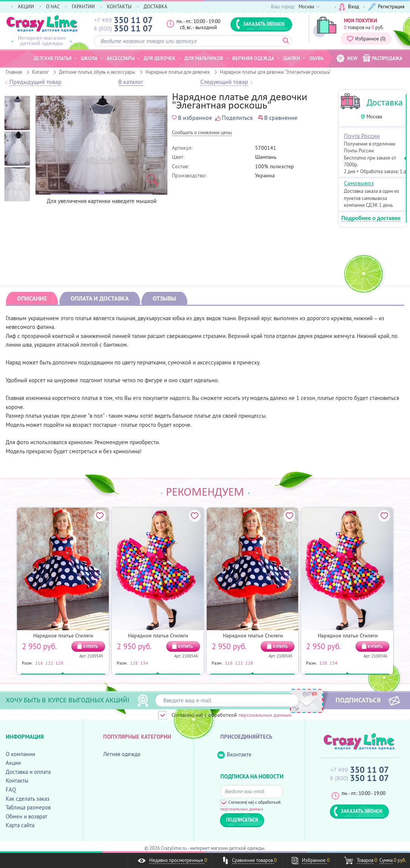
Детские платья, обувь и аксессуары (97, 72)
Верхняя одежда (253, 58)
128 (60, 663)
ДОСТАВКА (155, 6)
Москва (374, 117)
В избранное (192, 118)
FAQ (11, 790)
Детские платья (53, 58)
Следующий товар (224, 82)
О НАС (53, 6)
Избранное (366, 39)
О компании (20, 754)
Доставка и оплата (28, 772)
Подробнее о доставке (371, 218)
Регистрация (386, 7)
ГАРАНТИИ (83, 6)
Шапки (292, 58)
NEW (347, 58)
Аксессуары (121, 58)
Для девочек (159, 58)
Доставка (385, 102)
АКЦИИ (26, 6)
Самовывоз (359, 183)
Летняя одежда (122, 754)
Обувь (316, 58)
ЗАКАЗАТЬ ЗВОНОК (260, 24)
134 (144, 663)
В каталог (131, 82)
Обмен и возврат (26, 816)
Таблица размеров (28, 807)
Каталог (40, 72)
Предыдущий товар (36, 82)
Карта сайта (20, 825)
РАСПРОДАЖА (383, 58)
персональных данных (265, 715)
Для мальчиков (204, 58)
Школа (89, 58)
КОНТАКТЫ (119, 6)
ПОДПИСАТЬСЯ (358, 700)
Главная (14, 72)
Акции (13, 763)
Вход (349, 7)
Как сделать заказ (28, 799)
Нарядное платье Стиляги (63, 635)
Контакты (17, 780)
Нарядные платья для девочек (178, 72)
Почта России (362, 136)
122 (49, 663)
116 (39, 663)
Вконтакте (234, 755)
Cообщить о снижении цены (202, 133)
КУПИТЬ (91, 646)
